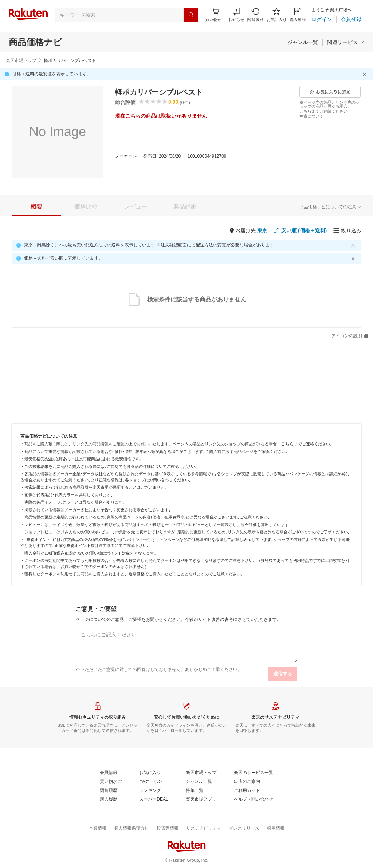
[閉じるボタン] (366, 74)
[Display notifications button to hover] (215, 15)
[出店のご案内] (247, 782)
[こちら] (305, 111)
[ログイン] (322, 19)
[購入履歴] (298, 15)
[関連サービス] (346, 42)
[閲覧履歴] (255, 15)
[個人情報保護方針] (131, 829)
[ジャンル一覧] (303, 42)
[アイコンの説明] (350, 336)
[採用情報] (276, 829)
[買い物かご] (111, 782)
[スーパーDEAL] (154, 800)
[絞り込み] (347, 230)
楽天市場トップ (21, 60)
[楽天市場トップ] (201, 773)
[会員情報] (109, 773)
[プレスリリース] (244, 829)
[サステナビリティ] (204, 829)
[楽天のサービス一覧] (254, 773)
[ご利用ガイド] (247, 791)
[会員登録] (351, 19)
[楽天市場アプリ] (201, 800)
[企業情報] (98, 829)
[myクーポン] (151, 782)
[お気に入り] (277, 15)
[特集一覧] (195, 791)
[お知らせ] (236, 15)
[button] (236, 15)
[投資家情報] (168, 829)
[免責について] (311, 116)
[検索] (191, 15)
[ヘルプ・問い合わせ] (254, 800)
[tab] (36, 207)
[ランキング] (150, 791)
